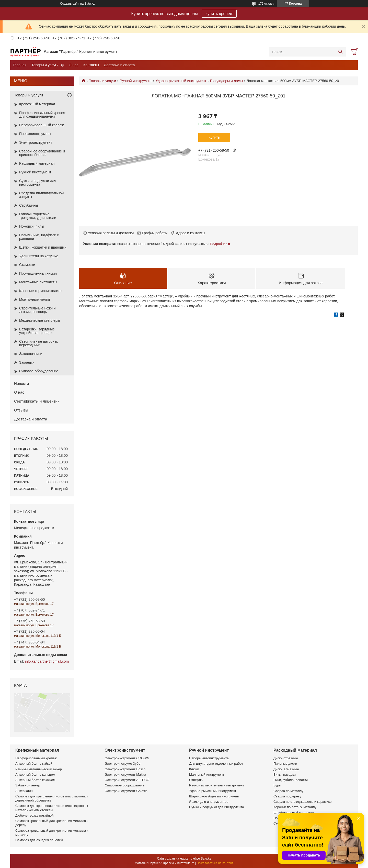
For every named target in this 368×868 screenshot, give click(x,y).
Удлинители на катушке (39, 256)
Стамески (27, 265)
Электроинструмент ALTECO (127, 780)
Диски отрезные (286, 758)
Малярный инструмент (207, 775)
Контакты (91, 65)
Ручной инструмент (136, 81)
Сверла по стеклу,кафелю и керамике (303, 802)
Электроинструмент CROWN (127, 758)
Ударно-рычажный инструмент (181, 81)
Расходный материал (37, 163)
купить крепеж (219, 14)
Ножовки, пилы (32, 226)
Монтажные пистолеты (38, 282)
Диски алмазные (286, 769)
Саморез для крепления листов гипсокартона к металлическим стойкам (52, 808)
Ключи (194, 769)
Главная (20, 65)
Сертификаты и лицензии (37, 401)
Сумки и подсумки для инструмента (38, 183)
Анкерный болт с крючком (35, 780)
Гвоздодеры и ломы (227, 81)
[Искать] (340, 52)
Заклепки (27, 362)
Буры (277, 785)
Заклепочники (31, 354)
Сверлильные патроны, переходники (39, 343)
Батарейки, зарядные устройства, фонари (37, 331)
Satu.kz (206, 859)
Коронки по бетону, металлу (295, 807)
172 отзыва (266, 4)
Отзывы (21, 410)
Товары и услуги (45, 65)
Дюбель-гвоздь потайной (34, 815)
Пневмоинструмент (35, 134)
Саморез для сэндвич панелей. (39, 840)
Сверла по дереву (287, 796)
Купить (214, 137)
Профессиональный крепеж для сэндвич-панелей (42, 115)
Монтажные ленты (34, 299)
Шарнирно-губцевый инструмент (214, 796)
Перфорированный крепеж (42, 125)
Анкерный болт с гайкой (34, 764)
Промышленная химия (38, 273)
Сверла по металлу (288, 791)
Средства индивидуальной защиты (41, 195)
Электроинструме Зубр (123, 764)
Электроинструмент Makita (125, 775)
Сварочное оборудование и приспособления (42, 153)
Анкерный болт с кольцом (35, 775)
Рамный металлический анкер (39, 769)
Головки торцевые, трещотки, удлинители (38, 216)
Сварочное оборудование (125, 785)
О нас (73, 65)
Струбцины (28, 205)
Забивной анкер (28, 785)
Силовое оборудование (39, 371)
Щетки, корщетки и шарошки (43, 247)
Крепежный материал (37, 104)
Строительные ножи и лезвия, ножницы (37, 310)
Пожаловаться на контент (215, 863)
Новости (21, 383)
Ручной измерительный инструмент (217, 785)
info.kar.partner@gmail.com (47, 661)
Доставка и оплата (119, 65)
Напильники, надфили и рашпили (39, 237)
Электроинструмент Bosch (125, 769)
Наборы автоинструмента (209, 758)
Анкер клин (24, 791)
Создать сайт (70, 4)
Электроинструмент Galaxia (126, 791)
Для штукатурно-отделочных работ (216, 764)
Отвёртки (196, 780)
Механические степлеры (40, 320)
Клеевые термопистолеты (41, 291)
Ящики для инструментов (209, 802)
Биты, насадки (285, 775)
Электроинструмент (36, 142)
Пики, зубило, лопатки (291, 780)
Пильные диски (285, 764)
